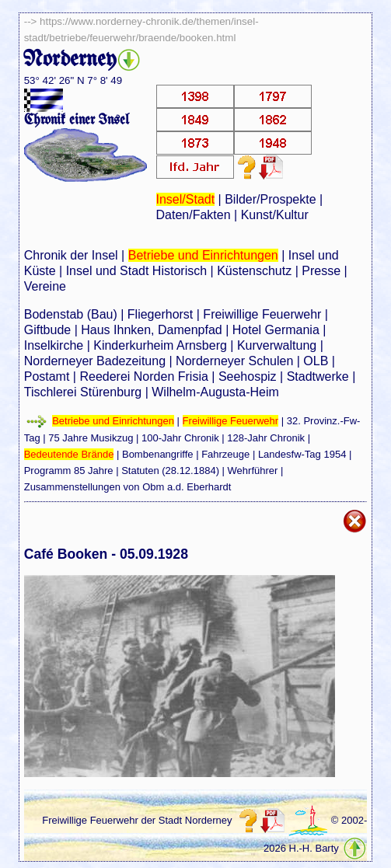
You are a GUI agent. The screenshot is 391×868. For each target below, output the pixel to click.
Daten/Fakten (194, 215)
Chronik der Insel (71, 255)
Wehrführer (253, 471)
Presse (321, 271)
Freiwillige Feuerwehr (262, 314)
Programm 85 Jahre (69, 471)
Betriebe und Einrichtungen (203, 255)
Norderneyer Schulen (234, 361)
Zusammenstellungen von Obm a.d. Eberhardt (128, 487)
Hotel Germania (276, 330)
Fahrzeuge (225, 454)
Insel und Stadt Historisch (136, 271)
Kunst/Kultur (275, 215)
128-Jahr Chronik (266, 438)
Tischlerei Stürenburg (83, 392)
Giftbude (47, 330)
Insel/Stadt (186, 199)
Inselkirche (54, 345)
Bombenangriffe (158, 454)
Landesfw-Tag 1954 (302, 454)
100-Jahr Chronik (180, 438)
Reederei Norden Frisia (143, 376)
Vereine (45, 286)
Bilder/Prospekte (270, 199)
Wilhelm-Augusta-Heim (215, 392)
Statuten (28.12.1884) (170, 471)
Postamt (47, 376)
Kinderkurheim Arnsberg (160, 345)
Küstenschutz (254, 271)
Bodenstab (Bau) (71, 314)
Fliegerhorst (160, 314)
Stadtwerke (318, 376)
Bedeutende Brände (69, 454)
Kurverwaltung (277, 345)
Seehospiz (248, 376)
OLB (316, 361)
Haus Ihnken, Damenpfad (151, 330)
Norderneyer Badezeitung (95, 361)
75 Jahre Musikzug (91, 438)
